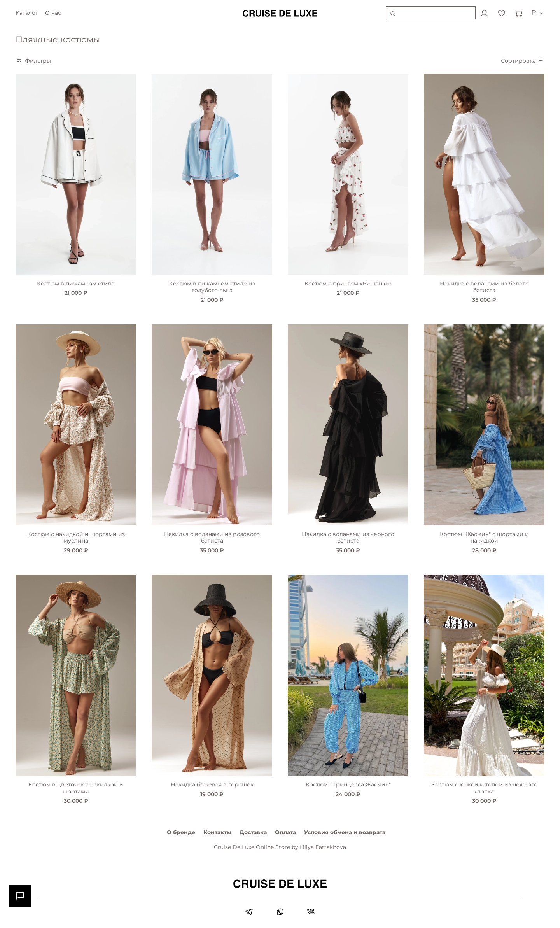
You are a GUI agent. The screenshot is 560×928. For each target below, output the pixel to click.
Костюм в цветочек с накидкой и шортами (76, 788)
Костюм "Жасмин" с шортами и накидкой (484, 538)
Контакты (217, 832)
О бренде (181, 832)
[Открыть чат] (20, 896)
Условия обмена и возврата (345, 832)
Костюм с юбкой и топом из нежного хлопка (484, 788)
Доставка (253, 832)
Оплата (285, 832)
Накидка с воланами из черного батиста (348, 538)
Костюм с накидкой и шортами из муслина (76, 538)
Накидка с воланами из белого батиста (484, 287)
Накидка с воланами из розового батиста (212, 538)
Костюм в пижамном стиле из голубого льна (212, 287)
